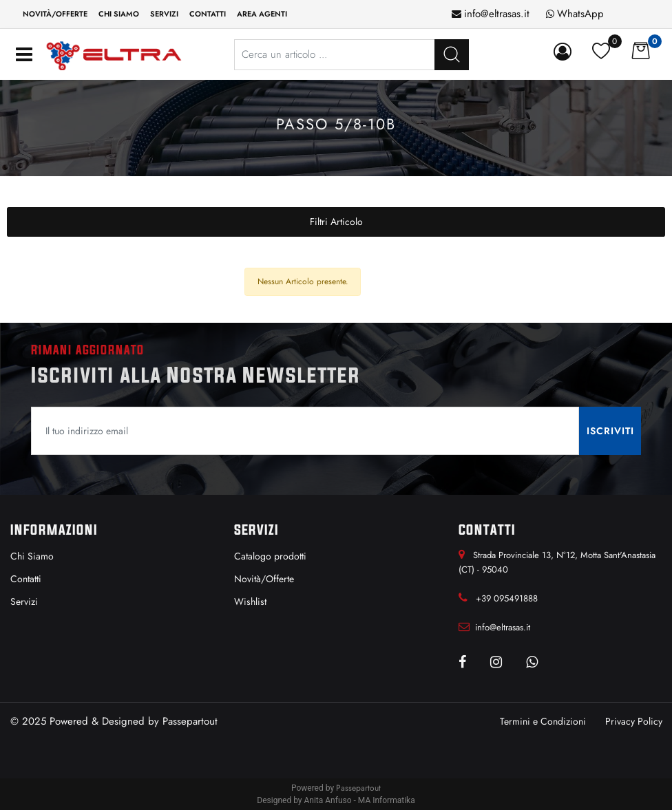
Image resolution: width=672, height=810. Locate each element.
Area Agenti (262, 14)
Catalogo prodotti (270, 556)
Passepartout (190, 721)
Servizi (164, 14)
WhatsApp (580, 14)
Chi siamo (119, 14)
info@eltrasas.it (497, 14)
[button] (565, 52)
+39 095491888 (507, 598)
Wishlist (250, 601)
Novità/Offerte (55, 14)
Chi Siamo (32, 556)
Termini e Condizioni (543, 721)
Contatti (208, 14)
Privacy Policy (634, 721)
